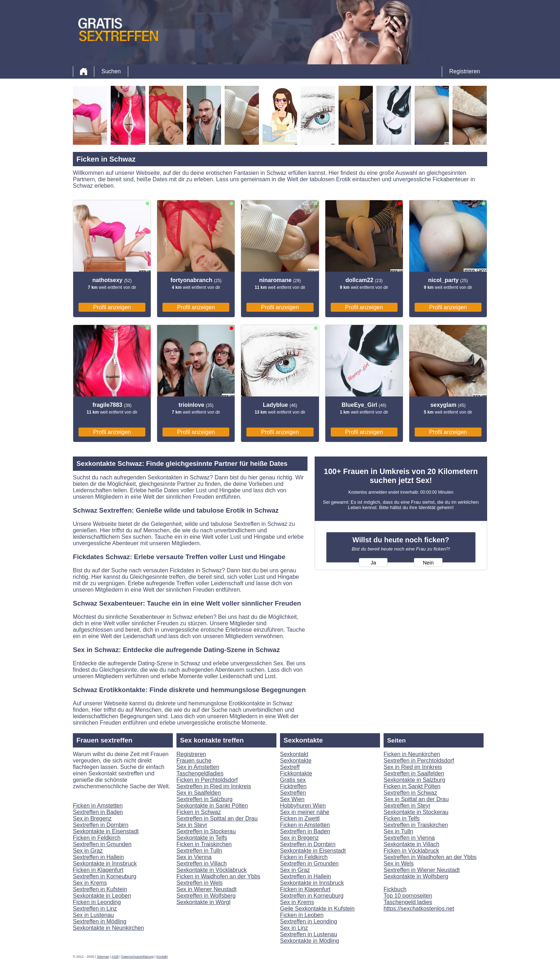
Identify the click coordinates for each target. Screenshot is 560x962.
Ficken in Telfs (402, 818)
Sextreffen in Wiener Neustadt (422, 870)
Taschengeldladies (200, 773)
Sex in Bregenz (92, 818)
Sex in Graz (88, 851)
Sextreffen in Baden (98, 812)
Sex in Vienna (194, 857)
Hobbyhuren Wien (303, 806)
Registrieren (465, 71)
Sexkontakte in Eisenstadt (106, 831)
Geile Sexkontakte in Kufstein (317, 909)
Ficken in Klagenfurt (98, 870)
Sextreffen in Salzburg (204, 799)
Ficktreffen (293, 786)
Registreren (191, 754)
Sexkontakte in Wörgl (203, 902)
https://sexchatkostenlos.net (419, 909)
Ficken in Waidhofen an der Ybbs (218, 876)
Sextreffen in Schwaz (410, 793)
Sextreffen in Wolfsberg (206, 896)
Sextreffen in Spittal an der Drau (217, 818)
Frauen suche (194, 761)
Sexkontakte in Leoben (102, 896)
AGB (115, 957)
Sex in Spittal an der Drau (416, 799)
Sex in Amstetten (198, 767)
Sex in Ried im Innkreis (413, 767)
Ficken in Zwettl (300, 818)
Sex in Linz (294, 928)
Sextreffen (293, 793)
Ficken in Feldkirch (97, 838)
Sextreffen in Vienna (409, 838)
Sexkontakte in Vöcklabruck (212, 870)
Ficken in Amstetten (98, 806)
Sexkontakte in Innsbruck (105, 864)
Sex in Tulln (398, 831)
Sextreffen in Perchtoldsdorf (419, 761)
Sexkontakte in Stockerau (416, 812)
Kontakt (162, 957)
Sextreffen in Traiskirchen (416, 825)
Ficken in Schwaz (199, 812)
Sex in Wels (399, 864)
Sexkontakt (294, 754)
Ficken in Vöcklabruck (411, 851)
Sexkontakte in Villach (411, 844)
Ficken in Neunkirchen (412, 754)
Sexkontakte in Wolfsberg (416, 876)
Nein (428, 563)
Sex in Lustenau (93, 915)
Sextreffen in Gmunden (102, 844)
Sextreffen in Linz (95, 909)
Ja (373, 563)
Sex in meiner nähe (305, 812)
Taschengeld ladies (408, 902)
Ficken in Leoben (302, 915)
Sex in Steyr (192, 825)
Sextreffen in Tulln (199, 851)
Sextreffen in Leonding (309, 921)
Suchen (111, 71)
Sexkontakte (296, 761)
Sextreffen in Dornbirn (101, 825)
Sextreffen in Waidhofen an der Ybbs (430, 857)
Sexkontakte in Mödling (309, 941)
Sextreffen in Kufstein (100, 889)
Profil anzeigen (112, 307)
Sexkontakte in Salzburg (414, 780)
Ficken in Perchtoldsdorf (207, 780)
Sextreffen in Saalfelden (414, 773)
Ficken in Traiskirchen (204, 844)
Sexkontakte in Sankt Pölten (212, 806)
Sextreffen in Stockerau (206, 831)
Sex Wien (292, 799)
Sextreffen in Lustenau (309, 934)
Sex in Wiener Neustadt (206, 889)
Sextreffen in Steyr (407, 806)
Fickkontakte (296, 773)
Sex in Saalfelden (199, 793)
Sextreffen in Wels (199, 883)
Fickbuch (395, 889)
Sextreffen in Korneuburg (105, 876)
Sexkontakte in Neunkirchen (108, 928)
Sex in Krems (90, 883)
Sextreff (290, 767)
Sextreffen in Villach (202, 864)
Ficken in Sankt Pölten (412, 786)
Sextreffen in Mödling (100, 921)
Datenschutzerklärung (138, 957)
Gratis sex (293, 780)
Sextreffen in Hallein (98, 857)
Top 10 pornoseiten (408, 896)
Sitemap (103, 957)
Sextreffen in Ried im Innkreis (214, 786)
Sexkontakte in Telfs (202, 838)
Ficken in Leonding (97, 902)
